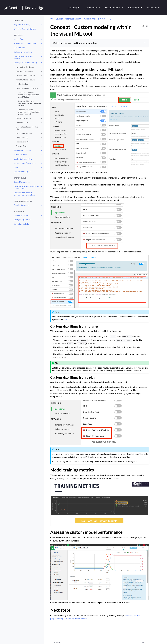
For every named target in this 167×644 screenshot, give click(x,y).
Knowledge (133, 8)
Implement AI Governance (25, 163)
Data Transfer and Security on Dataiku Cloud (26, 187)
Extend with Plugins (22, 172)
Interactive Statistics (25, 67)
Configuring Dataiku (22, 220)
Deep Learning (22, 137)
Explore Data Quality (22, 150)
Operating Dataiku (22, 224)
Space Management (22, 182)
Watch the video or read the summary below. (100, 43)
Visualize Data (20, 48)
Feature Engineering (24, 71)
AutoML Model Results (26, 80)
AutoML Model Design (25, 75)
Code (16, 167)
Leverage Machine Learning (25, 63)
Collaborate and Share (23, 52)
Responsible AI (22, 142)
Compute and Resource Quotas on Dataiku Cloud (24, 194)
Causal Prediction (23, 118)
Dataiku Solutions (21, 205)
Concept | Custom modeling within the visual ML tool (30, 103)
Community (91, 8)
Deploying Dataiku (21, 215)
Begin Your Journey (22, 25)
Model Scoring (22, 84)
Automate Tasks (21, 155)
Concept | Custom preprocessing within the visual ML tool (29, 95)
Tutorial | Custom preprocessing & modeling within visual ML (29, 112)
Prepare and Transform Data (26, 43)
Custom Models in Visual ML (28, 88)
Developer (152, 8)
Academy (73, 8)
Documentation (112, 8)
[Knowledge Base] (25, 8)
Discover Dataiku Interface (25, 29)
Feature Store (22, 146)
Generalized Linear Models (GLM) (27, 128)
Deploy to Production (23, 159)
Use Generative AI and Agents (23, 57)
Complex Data (22, 122)
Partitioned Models (24, 133)
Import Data (19, 39)
